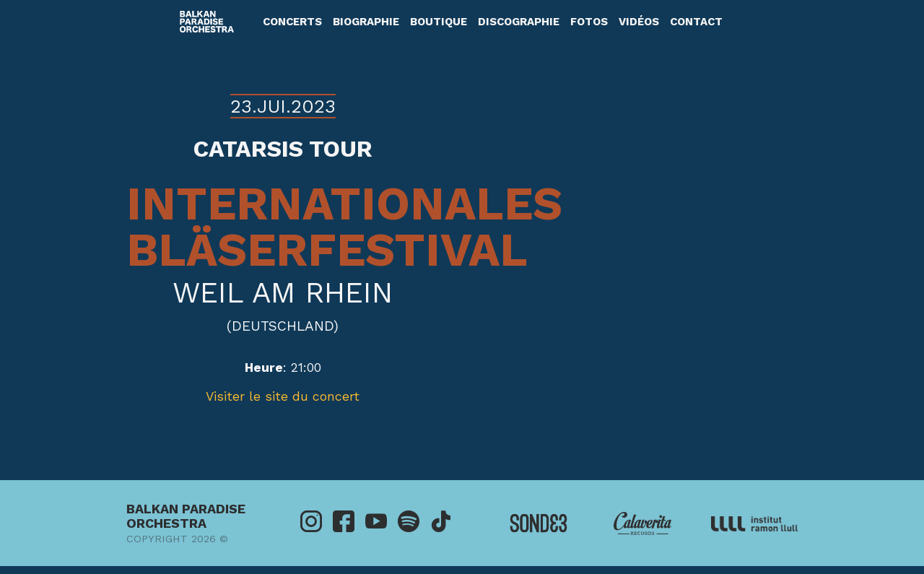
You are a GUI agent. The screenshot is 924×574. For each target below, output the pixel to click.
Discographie (519, 22)
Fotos (589, 22)
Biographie (366, 22)
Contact (696, 22)
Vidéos (639, 22)
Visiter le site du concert (283, 396)
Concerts (292, 22)
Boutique (439, 22)
